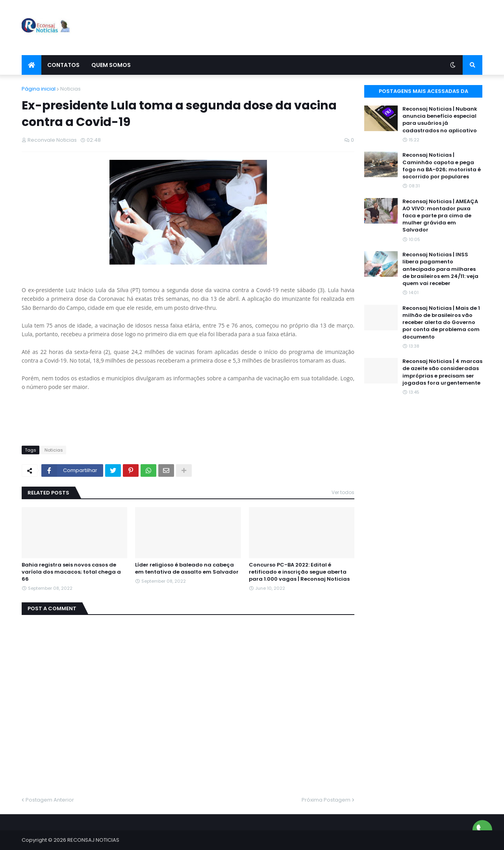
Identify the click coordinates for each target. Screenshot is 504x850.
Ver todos (343, 492)
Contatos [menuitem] (63, 65)
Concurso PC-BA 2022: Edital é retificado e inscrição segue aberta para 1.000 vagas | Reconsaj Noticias (299, 572)
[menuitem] (31, 65)
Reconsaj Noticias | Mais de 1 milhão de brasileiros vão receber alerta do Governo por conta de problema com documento (441, 323)
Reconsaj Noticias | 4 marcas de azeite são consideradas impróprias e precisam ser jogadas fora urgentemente (442, 372)
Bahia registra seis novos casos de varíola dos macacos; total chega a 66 (71, 572)
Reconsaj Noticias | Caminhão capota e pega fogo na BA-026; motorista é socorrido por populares (442, 166)
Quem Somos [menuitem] (111, 65)
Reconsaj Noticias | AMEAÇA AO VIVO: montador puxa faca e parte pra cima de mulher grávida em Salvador (440, 216)
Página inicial (39, 89)
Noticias (70, 89)
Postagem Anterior (50, 800)
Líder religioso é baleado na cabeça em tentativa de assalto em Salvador (187, 569)
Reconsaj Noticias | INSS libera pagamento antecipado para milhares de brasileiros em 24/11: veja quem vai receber (440, 269)
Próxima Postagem (326, 800)
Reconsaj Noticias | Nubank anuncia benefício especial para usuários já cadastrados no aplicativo (440, 120)
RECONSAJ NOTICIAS (93, 840)
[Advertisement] (339, 28)
